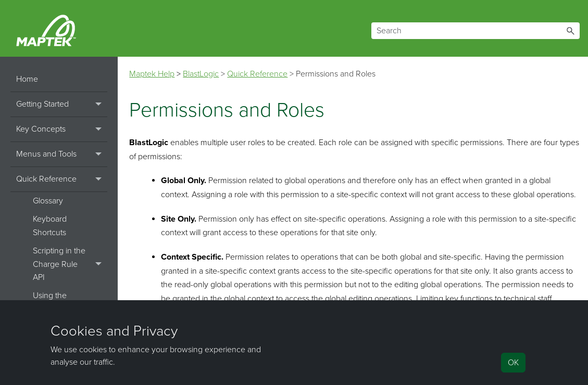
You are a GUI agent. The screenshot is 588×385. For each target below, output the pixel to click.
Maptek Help (152, 74)
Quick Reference (62, 179)
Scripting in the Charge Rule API (70, 264)
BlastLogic (201, 74)
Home (27, 79)
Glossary (48, 201)
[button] (570, 31)
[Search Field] (476, 31)
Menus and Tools (62, 155)
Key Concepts (62, 130)
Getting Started (62, 105)
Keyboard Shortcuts (50, 226)
